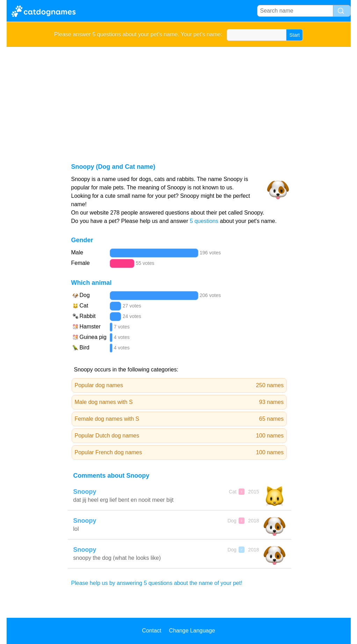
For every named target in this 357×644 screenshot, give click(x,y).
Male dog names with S (179, 402)
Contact (151, 631)
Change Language (192, 631)
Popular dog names (179, 385)
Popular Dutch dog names (179, 436)
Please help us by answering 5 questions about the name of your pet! (157, 583)
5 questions (204, 221)
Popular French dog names (179, 453)
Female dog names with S (179, 419)
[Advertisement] (179, 99)
